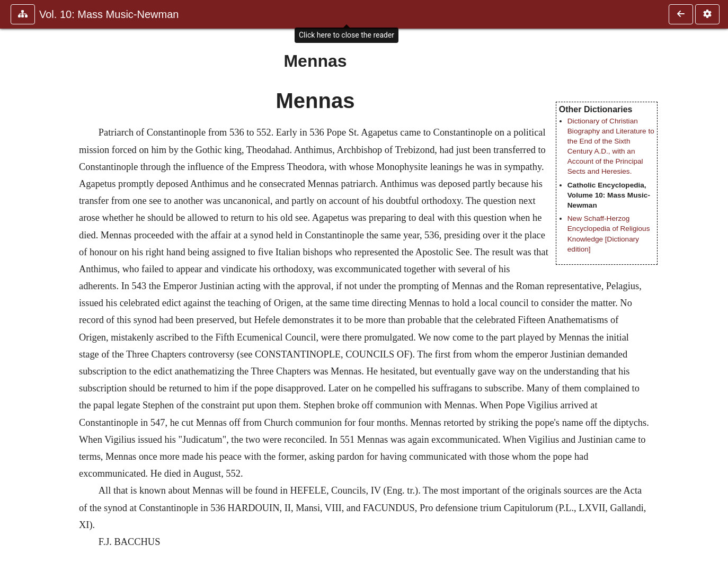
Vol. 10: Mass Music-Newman (109, 14)
